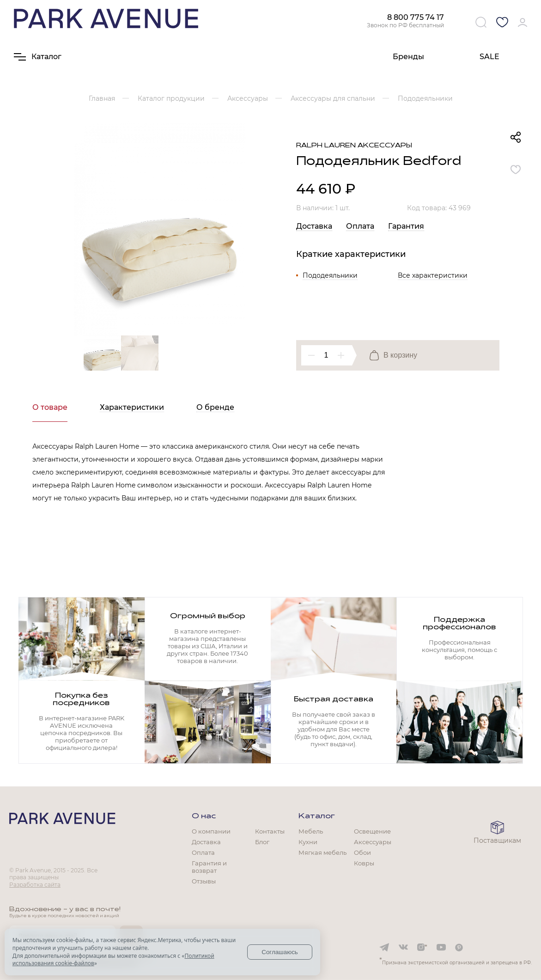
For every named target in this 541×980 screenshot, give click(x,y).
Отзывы (204, 881)
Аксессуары (373, 842)
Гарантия (406, 226)
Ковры (364, 863)
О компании (211, 831)
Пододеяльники (330, 275)
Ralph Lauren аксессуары (354, 146)
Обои (362, 852)
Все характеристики (433, 275)
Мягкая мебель (322, 852)
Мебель (311, 831)
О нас (204, 816)
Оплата (360, 226)
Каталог (317, 816)
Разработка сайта (35, 885)
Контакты (270, 831)
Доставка (314, 226)
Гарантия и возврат (209, 867)
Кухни (308, 842)
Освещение (372, 831)
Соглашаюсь (280, 952)
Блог (262, 842)
